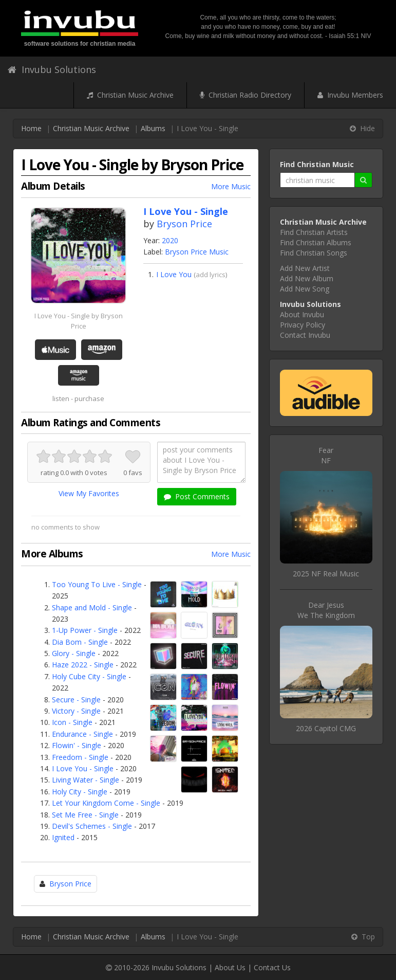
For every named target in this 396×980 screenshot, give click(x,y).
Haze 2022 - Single (83, 665)
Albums (153, 128)
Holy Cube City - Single (89, 676)
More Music (231, 186)
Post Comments (197, 496)
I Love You (174, 274)
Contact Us (272, 967)
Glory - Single (74, 653)
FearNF (326, 455)
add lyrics (211, 275)
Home (31, 128)
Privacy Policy (303, 325)
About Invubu (302, 314)
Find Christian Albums (316, 242)
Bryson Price (184, 224)
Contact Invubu (305, 335)
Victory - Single (76, 711)
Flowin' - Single (77, 745)
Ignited (63, 837)
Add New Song (305, 289)
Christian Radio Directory (246, 95)
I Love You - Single (83, 768)
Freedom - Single (80, 757)
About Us (230, 967)
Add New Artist (305, 268)
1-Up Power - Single (85, 630)
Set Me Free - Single (85, 815)
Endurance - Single (82, 734)
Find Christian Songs (314, 253)
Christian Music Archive (130, 95)
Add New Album (307, 278)
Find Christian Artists (314, 232)
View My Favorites (89, 493)
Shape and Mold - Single (92, 607)
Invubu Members (350, 95)
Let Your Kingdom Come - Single (106, 803)
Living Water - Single (86, 780)
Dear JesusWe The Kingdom (326, 610)
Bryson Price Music (197, 252)
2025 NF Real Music (326, 574)
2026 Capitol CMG (326, 728)
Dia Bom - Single (80, 642)
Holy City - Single (80, 792)
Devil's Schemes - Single (92, 826)
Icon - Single (72, 722)
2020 (170, 240)
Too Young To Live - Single (97, 584)
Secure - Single (76, 700)
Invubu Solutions (52, 69)
